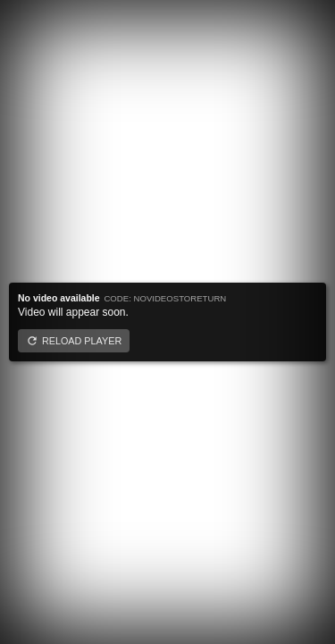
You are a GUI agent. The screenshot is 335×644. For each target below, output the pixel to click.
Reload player (82, 341)
